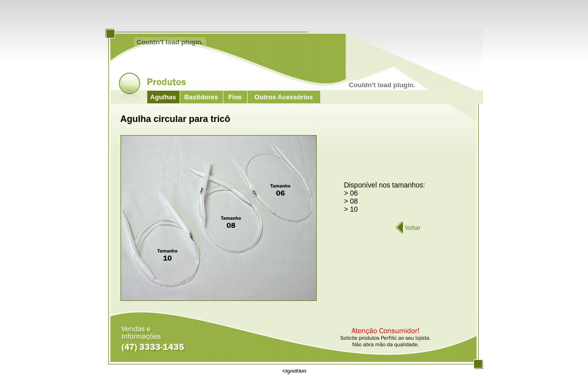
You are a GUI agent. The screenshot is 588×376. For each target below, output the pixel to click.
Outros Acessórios (284, 97)
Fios (235, 97)
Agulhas (163, 97)
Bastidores (201, 97)
